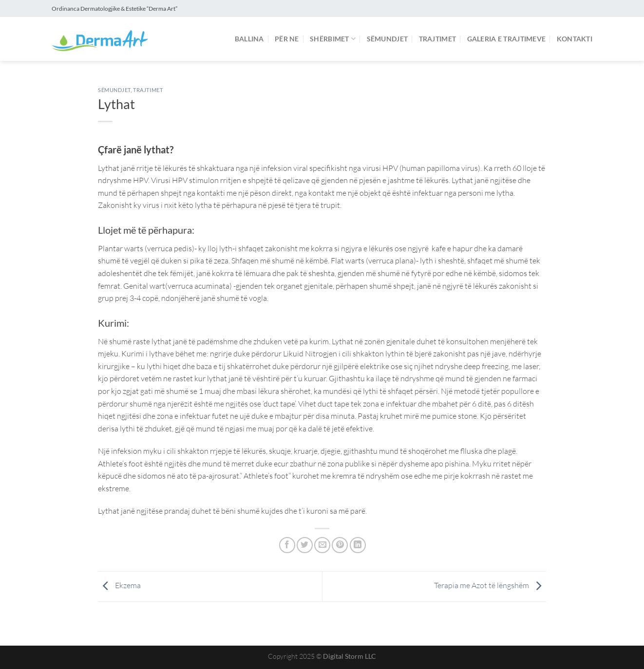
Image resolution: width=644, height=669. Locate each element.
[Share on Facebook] (287, 545)
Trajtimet (438, 39)
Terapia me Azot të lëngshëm (490, 585)
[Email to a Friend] (322, 545)
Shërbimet (333, 39)
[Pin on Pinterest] (340, 545)
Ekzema (119, 585)
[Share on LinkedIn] (358, 545)
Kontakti (575, 39)
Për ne (287, 39)
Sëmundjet (388, 39)
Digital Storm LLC (350, 656)
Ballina (249, 39)
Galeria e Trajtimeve (507, 39)
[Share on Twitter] (305, 545)
